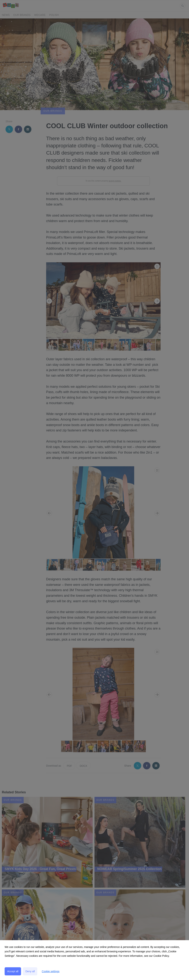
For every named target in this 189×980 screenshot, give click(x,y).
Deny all (30, 971)
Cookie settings (51, 971)
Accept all (13, 971)
